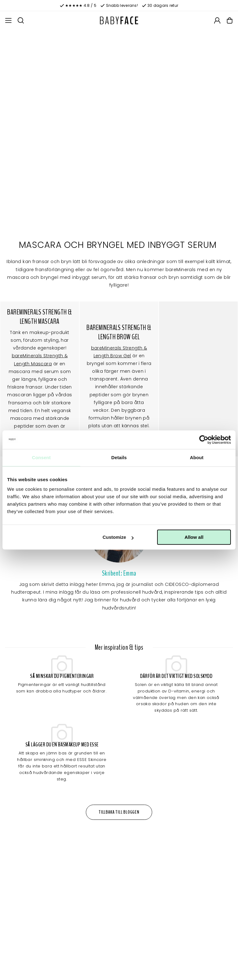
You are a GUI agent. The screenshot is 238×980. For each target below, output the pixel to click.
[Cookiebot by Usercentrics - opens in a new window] (204, 440)
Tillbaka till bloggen (119, 812)
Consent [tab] (41, 457)
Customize (118, 537)
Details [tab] (119, 457)
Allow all (194, 537)
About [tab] (197, 457)
